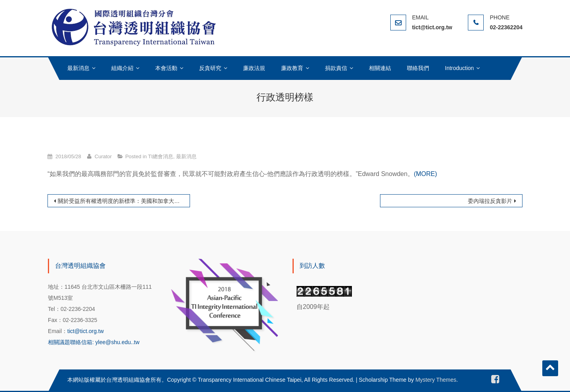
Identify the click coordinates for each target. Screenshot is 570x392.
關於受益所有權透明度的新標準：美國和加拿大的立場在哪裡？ (124, 201)
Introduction (459, 68)
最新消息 (78, 68)
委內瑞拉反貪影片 (490, 201)
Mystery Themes (436, 380)
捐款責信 (336, 68)
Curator (103, 156)
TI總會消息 (161, 156)
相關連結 (380, 68)
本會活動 (166, 68)
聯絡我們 (418, 68)
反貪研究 (210, 68)
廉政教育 (292, 68)
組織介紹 (122, 68)
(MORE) (425, 174)
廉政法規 (254, 68)
